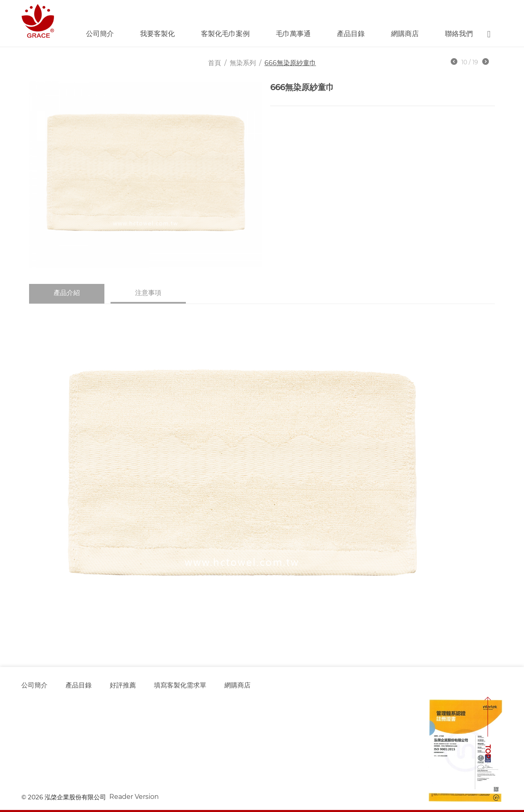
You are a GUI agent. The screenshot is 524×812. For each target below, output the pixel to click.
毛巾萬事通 (293, 34)
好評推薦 (123, 685)
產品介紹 (67, 293)
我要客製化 (157, 34)
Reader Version (134, 797)
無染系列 (243, 63)
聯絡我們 (459, 34)
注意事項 (148, 293)
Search (489, 34)
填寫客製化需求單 (180, 685)
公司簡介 (100, 34)
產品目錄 (351, 34)
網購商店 (405, 34)
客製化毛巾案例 (225, 34)
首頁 (215, 63)
